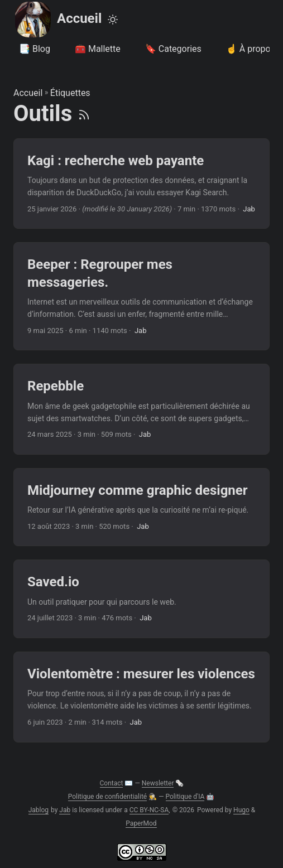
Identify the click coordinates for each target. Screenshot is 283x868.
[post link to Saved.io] (141, 599)
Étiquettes (70, 93)
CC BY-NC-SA (149, 810)
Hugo (241, 810)
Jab (65, 810)
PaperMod (141, 823)
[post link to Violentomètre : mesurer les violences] (141, 697)
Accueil (57, 20)
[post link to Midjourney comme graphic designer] (141, 507)
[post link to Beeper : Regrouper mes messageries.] (141, 296)
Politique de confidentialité (108, 797)
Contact (112, 783)
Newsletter (158, 783)
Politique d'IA (185, 797)
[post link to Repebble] (141, 409)
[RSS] (84, 114)
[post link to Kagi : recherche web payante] (141, 184)
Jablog (39, 810)
